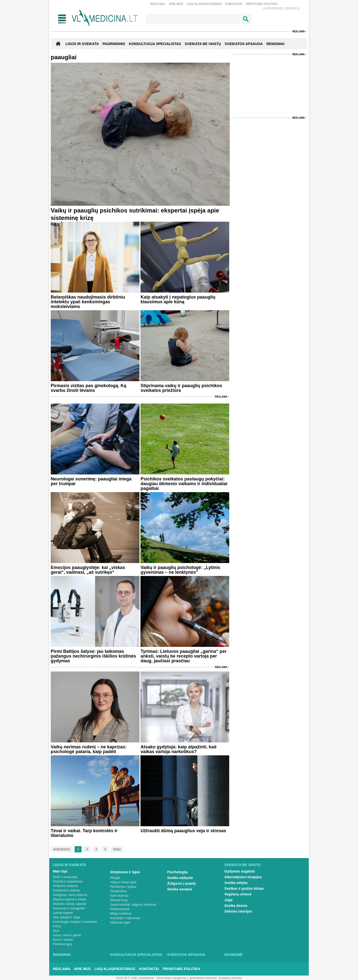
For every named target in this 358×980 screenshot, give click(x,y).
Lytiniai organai (63, 913)
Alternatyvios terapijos (243, 877)
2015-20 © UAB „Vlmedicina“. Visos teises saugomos (151, 978)
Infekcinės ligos (120, 923)
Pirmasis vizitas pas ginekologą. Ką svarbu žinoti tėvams (89, 388)
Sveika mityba (236, 883)
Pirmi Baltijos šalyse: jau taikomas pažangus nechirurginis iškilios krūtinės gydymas (93, 656)
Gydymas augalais (240, 871)
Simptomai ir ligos (125, 872)
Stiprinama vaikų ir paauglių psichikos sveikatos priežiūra (181, 388)
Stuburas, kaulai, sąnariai (70, 904)
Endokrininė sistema (66, 890)
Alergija (115, 878)
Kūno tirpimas (119, 896)
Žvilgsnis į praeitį (181, 883)
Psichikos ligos (63, 944)
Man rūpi (60, 871)
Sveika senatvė (180, 889)
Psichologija (178, 872)
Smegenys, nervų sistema (70, 895)
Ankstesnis (62, 849)
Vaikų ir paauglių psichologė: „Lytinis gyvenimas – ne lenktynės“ (180, 570)
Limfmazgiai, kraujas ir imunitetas (75, 922)
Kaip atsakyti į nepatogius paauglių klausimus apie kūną (178, 299)
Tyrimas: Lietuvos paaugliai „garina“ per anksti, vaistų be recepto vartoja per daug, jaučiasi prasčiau (183, 656)
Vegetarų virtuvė (238, 894)
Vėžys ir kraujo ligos (123, 882)
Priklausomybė (120, 909)
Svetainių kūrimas (230, 978)
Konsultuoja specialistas (136, 955)
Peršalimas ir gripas (123, 887)
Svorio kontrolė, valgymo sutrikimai (133, 905)
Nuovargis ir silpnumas (125, 918)
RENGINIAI (275, 44)
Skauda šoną (119, 900)
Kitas (117, 849)
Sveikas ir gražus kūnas (244, 888)
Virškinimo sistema (65, 886)
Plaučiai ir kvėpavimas (68, 881)
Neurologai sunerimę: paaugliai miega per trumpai (91, 481)
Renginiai (62, 955)
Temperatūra (118, 891)
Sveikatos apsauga (186, 955)
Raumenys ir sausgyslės (69, 908)
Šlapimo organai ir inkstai (70, 899)
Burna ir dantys (63, 940)
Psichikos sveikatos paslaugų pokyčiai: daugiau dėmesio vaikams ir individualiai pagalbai (184, 484)
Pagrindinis (114, 44)
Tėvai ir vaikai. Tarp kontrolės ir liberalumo (84, 833)
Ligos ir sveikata (82, 44)
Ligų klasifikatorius (204, 4)
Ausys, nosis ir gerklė (67, 935)
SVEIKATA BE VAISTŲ (203, 44)
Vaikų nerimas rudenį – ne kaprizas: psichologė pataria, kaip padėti (89, 749)
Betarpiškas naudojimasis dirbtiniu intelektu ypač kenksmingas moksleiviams (88, 302)
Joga (229, 900)
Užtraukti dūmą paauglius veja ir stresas (183, 831)
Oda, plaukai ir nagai (67, 917)
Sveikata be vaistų (243, 865)
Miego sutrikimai (121, 914)
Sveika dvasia (236, 906)
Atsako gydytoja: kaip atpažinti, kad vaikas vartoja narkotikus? (178, 749)
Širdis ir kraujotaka (65, 877)
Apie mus (176, 4)
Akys (56, 931)
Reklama (158, 4)
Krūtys (57, 926)
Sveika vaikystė (180, 878)
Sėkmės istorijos (238, 911)
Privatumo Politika (262, 4)
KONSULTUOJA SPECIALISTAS (155, 44)
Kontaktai (234, 4)
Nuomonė (234, 955)
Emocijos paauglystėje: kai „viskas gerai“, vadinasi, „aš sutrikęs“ (88, 570)
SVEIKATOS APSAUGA (244, 44)
